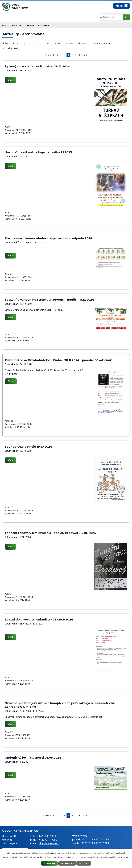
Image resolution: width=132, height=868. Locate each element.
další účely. (121, 853)
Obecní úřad (16, 26)
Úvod (5, 26)
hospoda (95, 44)
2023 (26, 44)
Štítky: (5, 44)
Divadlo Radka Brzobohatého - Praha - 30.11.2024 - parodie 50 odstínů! (58, 361)
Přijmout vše (49, 863)
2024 (37, 44)
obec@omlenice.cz (49, 844)
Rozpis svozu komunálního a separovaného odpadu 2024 (49, 239)
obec (108, 44)
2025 (48, 44)
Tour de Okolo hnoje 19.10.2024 (28, 447)
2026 (59, 44)
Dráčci (70, 44)
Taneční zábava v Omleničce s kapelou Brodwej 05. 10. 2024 (50, 534)
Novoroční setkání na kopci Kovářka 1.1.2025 (38, 153)
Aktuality (30, 26)
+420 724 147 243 (48, 841)
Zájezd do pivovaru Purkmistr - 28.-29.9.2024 (39, 620)
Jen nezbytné (67, 863)
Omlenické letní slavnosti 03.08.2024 (33, 758)
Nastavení (85, 863)
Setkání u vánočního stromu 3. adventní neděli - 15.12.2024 (49, 300)
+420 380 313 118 (48, 837)
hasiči (82, 44)
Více (11, 81)
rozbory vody (12, 49)
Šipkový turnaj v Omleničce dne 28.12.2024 (37, 67)
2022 (15, 44)
